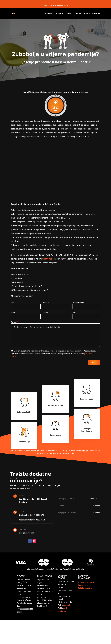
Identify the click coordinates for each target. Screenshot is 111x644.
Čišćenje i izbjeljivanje (87, 430)
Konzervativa (55, 435)
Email (14, 312)
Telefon (46, 312)
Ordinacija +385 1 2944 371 (31, 515)
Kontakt (96, 13)
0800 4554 (49, 259)
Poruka (15, 322)
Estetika (69, 13)
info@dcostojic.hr (27, 533)
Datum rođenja (79, 302)
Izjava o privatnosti (86, 582)
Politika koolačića (85, 588)
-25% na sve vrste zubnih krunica (56, 5)
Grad (75, 312)
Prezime (47, 302)
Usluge (58, 13)
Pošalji (94, 363)
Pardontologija (87, 399)
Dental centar (81, 13)
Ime (13, 302)
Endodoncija (24, 442)
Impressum (83, 585)
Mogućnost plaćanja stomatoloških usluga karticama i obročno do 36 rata (56, 569)
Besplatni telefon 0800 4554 (32, 520)
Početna (49, 13)
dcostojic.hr (68, 605)
